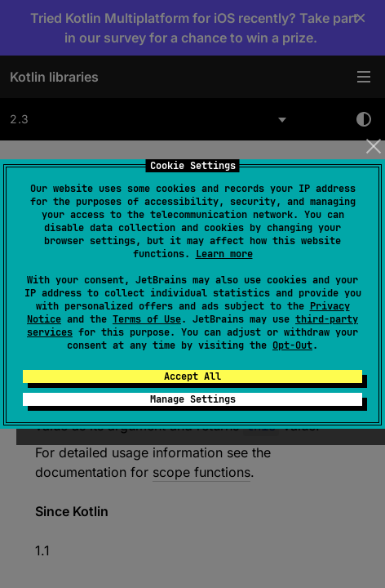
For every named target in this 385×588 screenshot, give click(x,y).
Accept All (192, 376)
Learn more (224, 254)
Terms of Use (147, 319)
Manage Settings (193, 399)
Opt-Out (292, 345)
